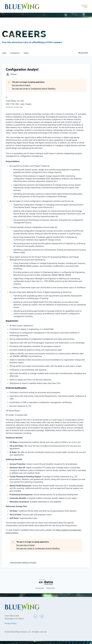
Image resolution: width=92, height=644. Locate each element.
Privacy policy (40, 588)
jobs (4, 53)
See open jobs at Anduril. (21, 85)
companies (15, 53)
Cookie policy (50, 588)
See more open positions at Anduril (23, 563)
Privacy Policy (11, 623)
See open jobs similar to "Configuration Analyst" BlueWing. (34, 89)
